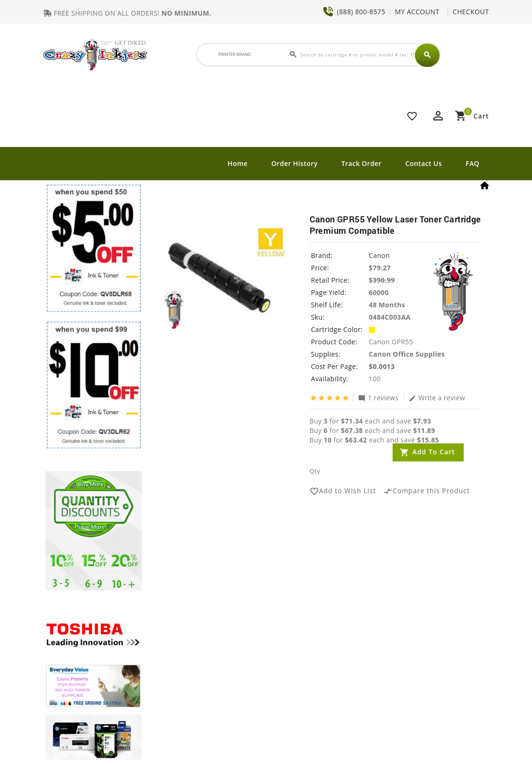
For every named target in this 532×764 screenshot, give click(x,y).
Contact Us (424, 163)
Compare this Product (427, 492)
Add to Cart (434, 452)
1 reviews (378, 398)
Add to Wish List (343, 492)
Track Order (362, 163)
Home (238, 163)
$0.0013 (382, 367)
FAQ (472, 163)
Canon (379, 256)
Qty (315, 471)
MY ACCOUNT (417, 12)
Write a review (437, 398)
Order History (294, 163)
